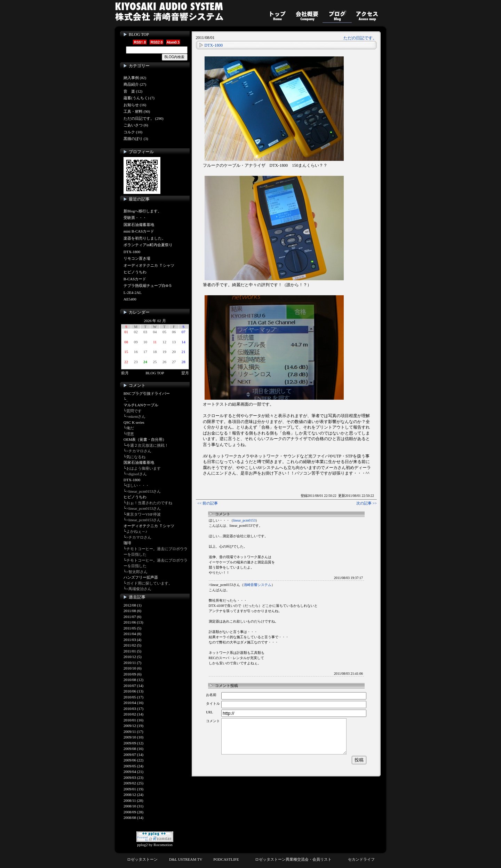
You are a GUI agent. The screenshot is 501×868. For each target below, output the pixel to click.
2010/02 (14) (133, 714)
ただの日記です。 (360, 38)
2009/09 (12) (133, 743)
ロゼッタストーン (142, 859)
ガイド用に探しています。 (149, 583)
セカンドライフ (361, 859)
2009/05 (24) (133, 766)
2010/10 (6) (133, 668)
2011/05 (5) (132, 628)
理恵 (130, 434)
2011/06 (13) (133, 622)
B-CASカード (135, 279)
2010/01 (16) (133, 720)
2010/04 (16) (133, 703)
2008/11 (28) (133, 800)
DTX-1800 (132, 252)
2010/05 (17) (133, 697)
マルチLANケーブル (141, 405)
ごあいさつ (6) (136, 125)
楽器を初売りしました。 (145, 238)
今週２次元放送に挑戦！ (147, 445)
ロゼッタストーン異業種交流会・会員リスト (293, 859)
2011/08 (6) (132, 611)
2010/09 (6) (133, 674)
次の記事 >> (367, 503)
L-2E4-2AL (133, 292)
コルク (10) (133, 132)
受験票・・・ (135, 218)
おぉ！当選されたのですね (149, 503)
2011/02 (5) (132, 645)
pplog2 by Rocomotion (155, 843)
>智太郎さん (137, 572)
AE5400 (130, 299)
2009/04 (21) (133, 772)
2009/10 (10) (133, 737)
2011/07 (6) (132, 617)
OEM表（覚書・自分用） (145, 439)
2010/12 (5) (133, 657)
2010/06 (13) (133, 691)
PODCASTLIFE (226, 859)
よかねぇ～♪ (137, 531)
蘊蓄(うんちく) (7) (139, 98)
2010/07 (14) (133, 686)
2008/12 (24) (133, 795)
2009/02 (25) (133, 783)
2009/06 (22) (133, 760)
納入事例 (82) (135, 78)
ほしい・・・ (138, 485)
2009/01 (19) (133, 789)
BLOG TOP (139, 34)
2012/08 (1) (133, 605)
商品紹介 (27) (135, 84)
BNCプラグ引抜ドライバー (147, 393)
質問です (134, 411)
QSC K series (134, 422)
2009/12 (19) (133, 726)
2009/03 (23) (133, 777)
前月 (125, 373)
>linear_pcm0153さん (144, 491)
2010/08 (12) (133, 680)
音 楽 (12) (133, 91)
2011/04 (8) (132, 634)
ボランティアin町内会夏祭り (148, 245)
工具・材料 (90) (137, 111)
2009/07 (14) (133, 754)
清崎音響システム (257, 585)
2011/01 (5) (132, 651)
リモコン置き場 (137, 258)
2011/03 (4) (132, 640)
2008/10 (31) (133, 806)
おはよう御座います (144, 468)
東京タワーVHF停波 (144, 514)
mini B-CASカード (139, 231)
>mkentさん (136, 416)
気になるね (136, 457)
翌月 (185, 373)
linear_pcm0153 (244, 520)
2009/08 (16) (133, 749)
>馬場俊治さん (139, 589)
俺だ (130, 428)
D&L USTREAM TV (186, 859)
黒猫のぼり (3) (136, 139)
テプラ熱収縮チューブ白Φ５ (148, 286)
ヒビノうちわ (135, 272)
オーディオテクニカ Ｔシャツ (149, 265)
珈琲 (127, 543)
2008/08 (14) (133, 818)
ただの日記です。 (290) (144, 118)
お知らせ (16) (135, 105)
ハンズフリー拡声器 (141, 577)
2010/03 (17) (133, 709)
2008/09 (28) (133, 812)
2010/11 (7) (132, 663)
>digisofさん (137, 474)
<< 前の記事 (208, 503)
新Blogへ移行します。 (142, 211)
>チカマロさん (139, 451)
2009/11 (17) (133, 732)
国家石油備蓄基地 (139, 225)
